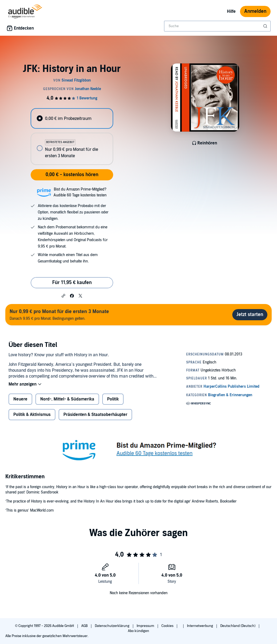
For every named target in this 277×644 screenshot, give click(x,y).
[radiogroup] (72, 137)
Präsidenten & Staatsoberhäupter (95, 415)
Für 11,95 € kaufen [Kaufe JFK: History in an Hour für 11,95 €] (72, 283)
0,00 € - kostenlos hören (72, 175)
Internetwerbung (200, 626)
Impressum (146, 626)
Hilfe (231, 11)
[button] (63, 295)
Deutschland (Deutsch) (238, 626)
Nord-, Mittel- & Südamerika (67, 399)
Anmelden (255, 11)
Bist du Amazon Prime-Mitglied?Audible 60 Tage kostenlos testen (80, 192)
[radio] (72, 118)
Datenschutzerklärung (113, 626)
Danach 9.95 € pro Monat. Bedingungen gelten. (59, 315)
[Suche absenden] (266, 26)
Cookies (168, 626)
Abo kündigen (138, 631)
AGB (85, 626)
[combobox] (217, 26)
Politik (113, 399)
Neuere (20, 399)
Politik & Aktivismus (32, 415)
